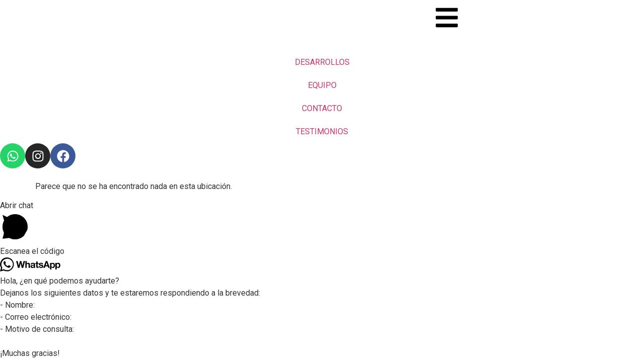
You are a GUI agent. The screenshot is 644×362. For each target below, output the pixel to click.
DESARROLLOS (322, 62)
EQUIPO (322, 85)
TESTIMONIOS (322, 131)
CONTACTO (322, 108)
